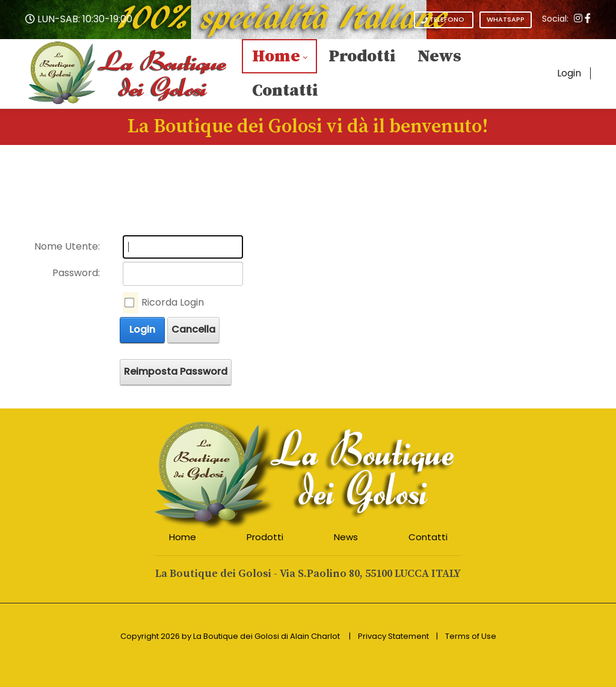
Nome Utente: (67, 246)
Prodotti (265, 537)
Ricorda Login (173, 302)
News (346, 537)
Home (183, 537)
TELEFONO (444, 20)
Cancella (193, 329)
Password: (76, 273)
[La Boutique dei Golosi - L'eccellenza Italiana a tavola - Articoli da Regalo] (128, 73)
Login (569, 73)
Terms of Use (471, 636)
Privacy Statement (393, 636)
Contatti (428, 537)
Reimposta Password (176, 371)
